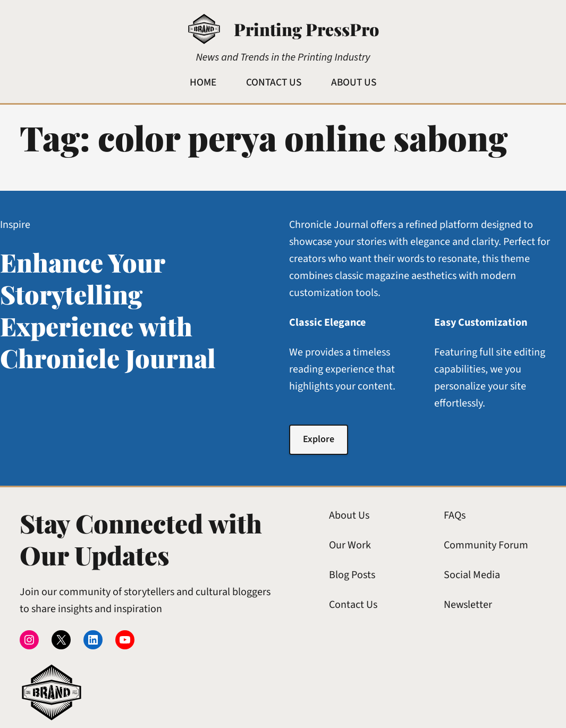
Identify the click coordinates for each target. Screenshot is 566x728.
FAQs (455, 515)
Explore (319, 439)
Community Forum (486, 545)
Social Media (472, 575)
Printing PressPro (306, 29)
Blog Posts (352, 575)
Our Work (350, 545)
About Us (349, 515)
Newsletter (468, 605)
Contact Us (353, 605)
